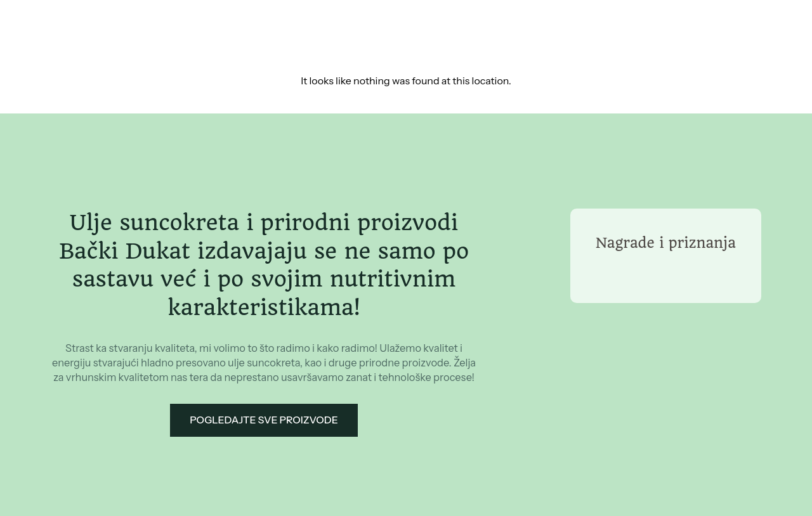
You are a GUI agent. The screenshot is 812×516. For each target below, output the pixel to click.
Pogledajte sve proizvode (264, 420)
